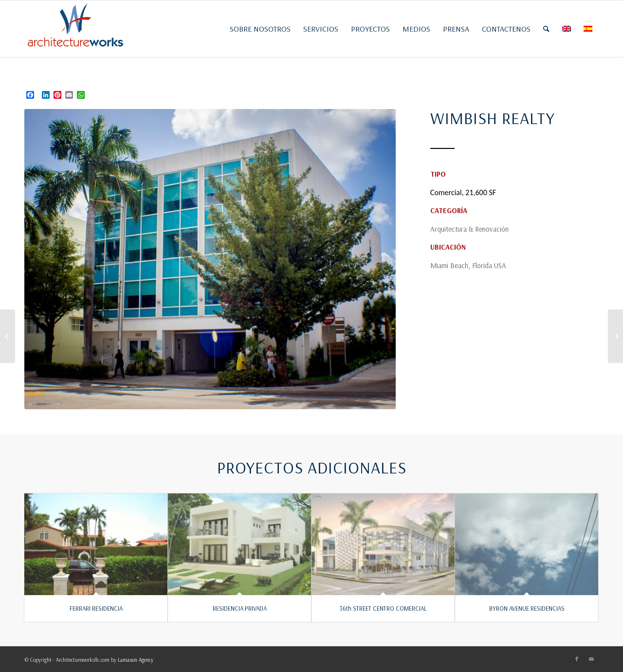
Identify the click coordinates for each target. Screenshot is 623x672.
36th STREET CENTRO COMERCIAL (383, 608)
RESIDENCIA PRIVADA (240, 608)
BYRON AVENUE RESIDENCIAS (527, 608)
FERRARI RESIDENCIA (96, 608)
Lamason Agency (136, 660)
